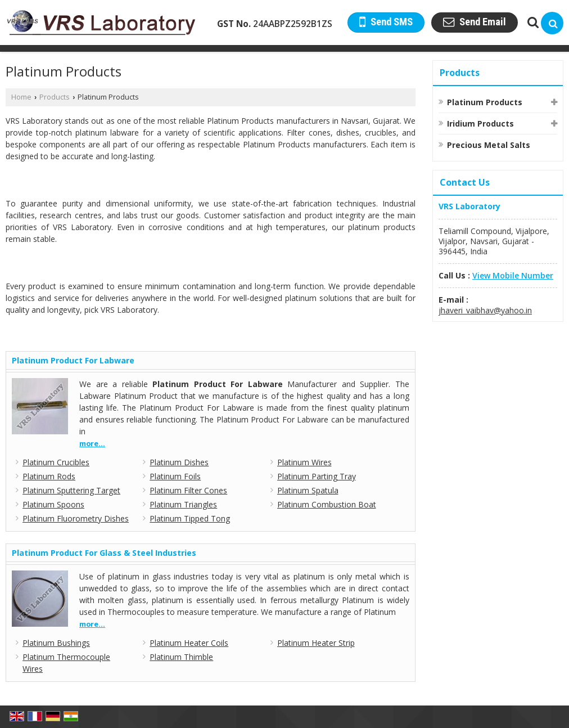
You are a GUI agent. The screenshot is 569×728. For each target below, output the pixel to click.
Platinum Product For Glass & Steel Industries (104, 553)
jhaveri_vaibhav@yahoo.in (485, 310)
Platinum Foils (175, 476)
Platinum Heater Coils (189, 643)
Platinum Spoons (53, 504)
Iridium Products (480, 123)
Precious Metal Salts (489, 145)
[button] (513, 275)
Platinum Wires (304, 462)
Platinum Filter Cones (188, 490)
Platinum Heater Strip (316, 643)
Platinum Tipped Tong (190, 518)
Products (55, 97)
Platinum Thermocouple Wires (66, 663)
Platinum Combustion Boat (327, 504)
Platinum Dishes (179, 462)
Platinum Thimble (181, 657)
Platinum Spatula (308, 490)
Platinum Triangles (183, 504)
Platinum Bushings (56, 643)
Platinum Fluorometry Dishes (76, 518)
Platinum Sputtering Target (71, 490)
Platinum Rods (49, 476)
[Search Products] (532, 22)
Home (21, 97)
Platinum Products (485, 102)
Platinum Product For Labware (73, 360)
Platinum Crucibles (56, 462)
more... (92, 444)
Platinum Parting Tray (317, 476)
